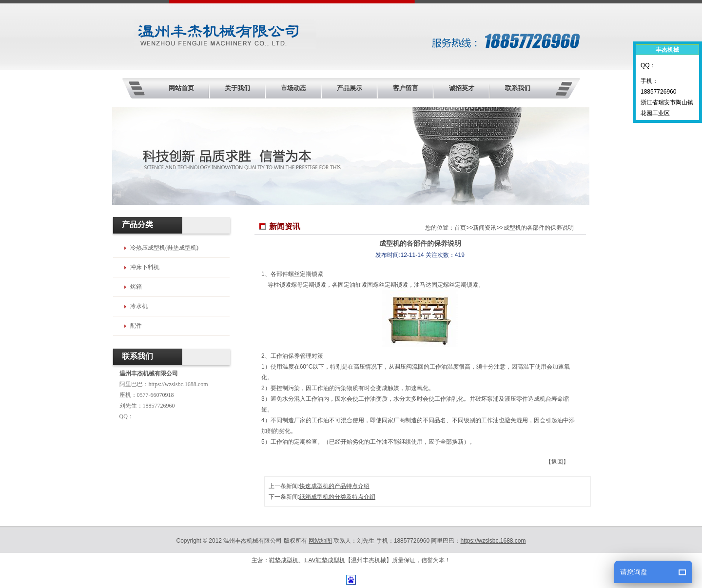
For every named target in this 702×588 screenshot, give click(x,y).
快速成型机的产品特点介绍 (334, 486)
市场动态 (293, 88)
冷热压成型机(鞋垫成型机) (164, 248)
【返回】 (557, 462)
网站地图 (320, 541)
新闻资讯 (485, 228)
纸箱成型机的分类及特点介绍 (337, 497)
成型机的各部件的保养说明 (539, 228)
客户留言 (406, 88)
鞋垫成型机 (284, 560)
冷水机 (139, 306)
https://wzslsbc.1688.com (178, 384)
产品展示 (350, 88)
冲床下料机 (145, 267)
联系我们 (518, 88)
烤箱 (136, 287)
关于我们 (237, 88)
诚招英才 (462, 88)
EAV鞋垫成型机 (324, 560)
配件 (136, 326)
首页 (460, 228)
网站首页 (181, 88)
